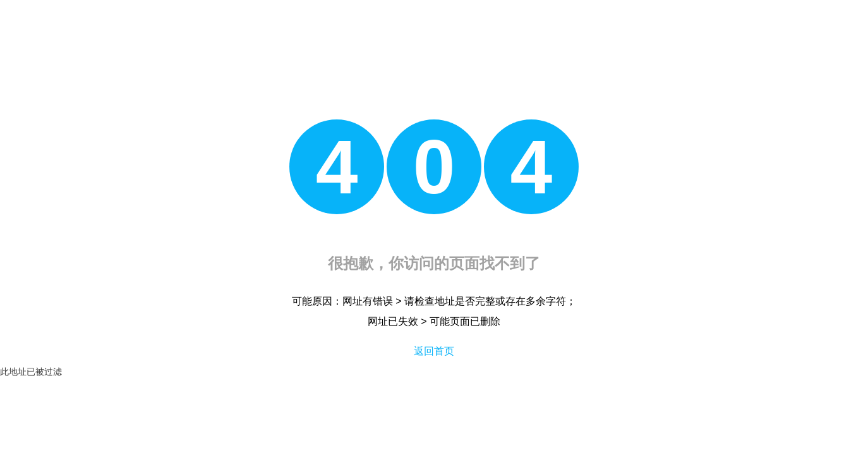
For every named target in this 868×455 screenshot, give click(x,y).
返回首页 (434, 351)
